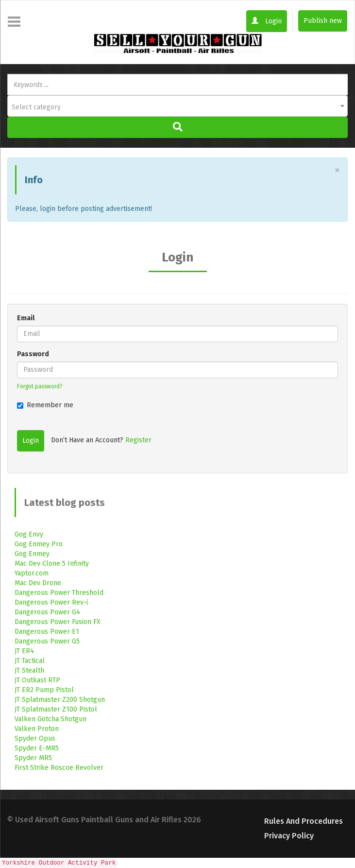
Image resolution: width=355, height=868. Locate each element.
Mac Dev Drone (38, 583)
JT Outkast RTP (37, 680)
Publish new (323, 21)
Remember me (45, 405)
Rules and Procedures (304, 821)
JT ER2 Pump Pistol (44, 690)
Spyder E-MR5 (37, 748)
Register (138, 440)
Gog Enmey (32, 554)
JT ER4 (24, 651)
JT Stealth (29, 670)
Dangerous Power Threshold (59, 593)
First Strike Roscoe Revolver (59, 768)
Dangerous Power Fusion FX (58, 622)
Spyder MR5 (33, 758)
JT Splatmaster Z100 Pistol (56, 709)
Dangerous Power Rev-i (51, 602)
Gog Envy (29, 534)
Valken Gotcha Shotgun (51, 719)
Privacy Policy (289, 836)
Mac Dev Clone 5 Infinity (52, 564)
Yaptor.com (32, 573)
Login (267, 21)
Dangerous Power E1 (47, 632)
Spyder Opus (35, 738)
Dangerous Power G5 (47, 641)
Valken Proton (37, 729)
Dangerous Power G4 (47, 612)
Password (33, 354)
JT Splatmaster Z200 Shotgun (60, 700)
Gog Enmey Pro (39, 544)
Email (26, 318)
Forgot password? (40, 386)
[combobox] (177, 106)
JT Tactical (30, 661)
